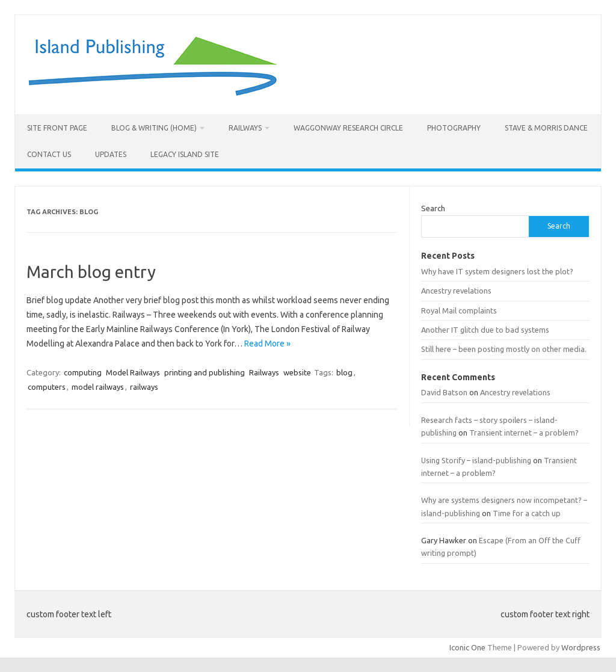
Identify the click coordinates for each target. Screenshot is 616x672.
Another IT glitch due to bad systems (485, 330)
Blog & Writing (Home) (154, 128)
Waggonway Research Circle (348, 128)
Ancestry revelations (456, 291)
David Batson (444, 392)
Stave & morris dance (546, 128)
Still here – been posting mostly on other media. (504, 349)
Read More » (267, 344)
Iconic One (467, 647)
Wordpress (581, 647)
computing (83, 372)
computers (47, 387)
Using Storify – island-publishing (476, 460)
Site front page (57, 128)
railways (144, 387)
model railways (98, 387)
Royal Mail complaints (459, 310)
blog (344, 372)
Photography (454, 128)
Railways (245, 128)
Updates (111, 154)
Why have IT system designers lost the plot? (497, 271)
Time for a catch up (527, 513)
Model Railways (133, 372)
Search (433, 208)
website (297, 372)
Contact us (49, 154)
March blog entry (91, 272)
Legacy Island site (185, 154)
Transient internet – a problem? (524, 433)
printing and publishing (205, 372)
